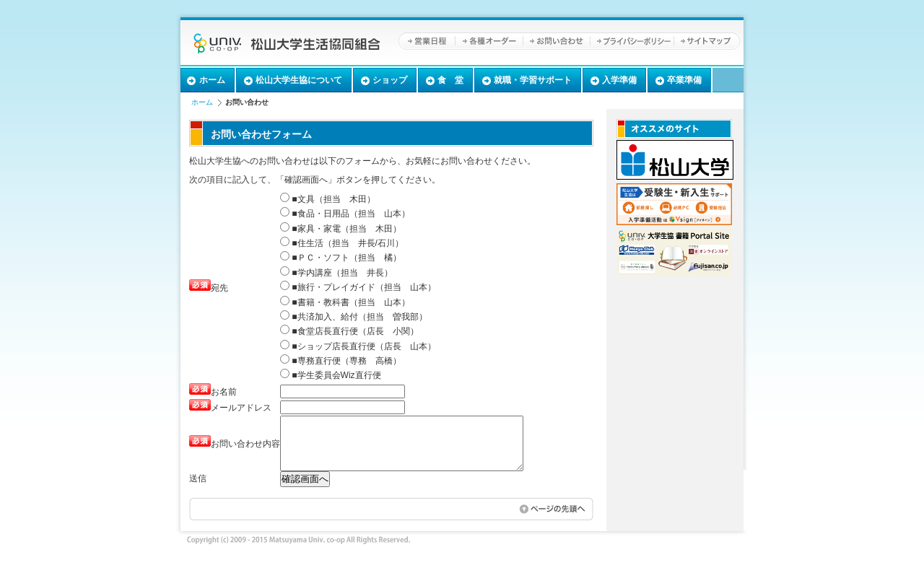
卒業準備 (684, 80)
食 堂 (450, 80)
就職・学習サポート (533, 80)
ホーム (212, 80)
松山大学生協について (299, 80)
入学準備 (619, 80)
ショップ (390, 80)
